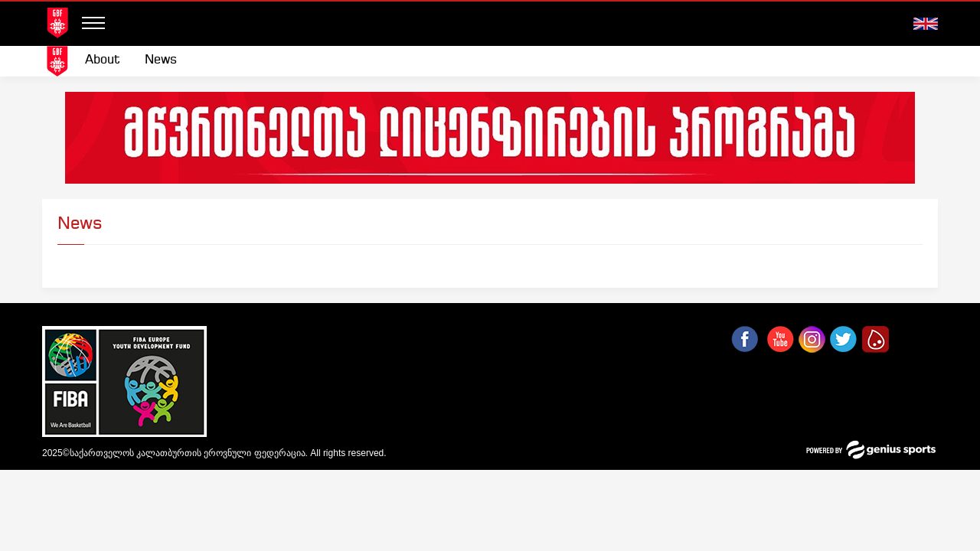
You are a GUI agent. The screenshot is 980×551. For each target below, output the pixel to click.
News (161, 60)
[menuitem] (103, 60)
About (103, 60)
